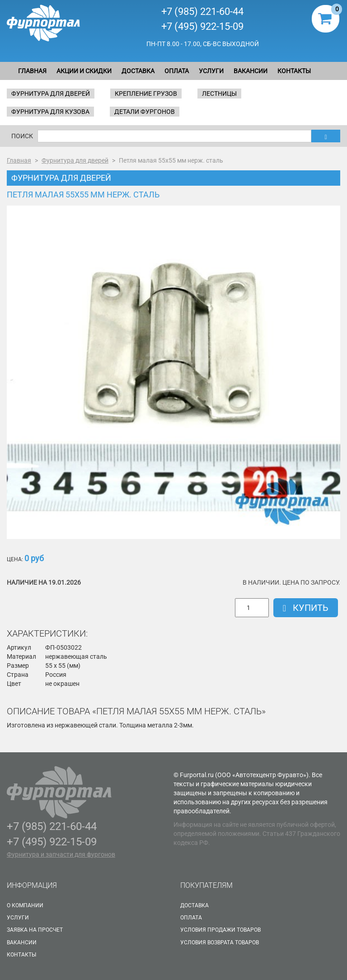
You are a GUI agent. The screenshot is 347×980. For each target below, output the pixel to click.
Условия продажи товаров (220, 930)
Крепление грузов (146, 94)
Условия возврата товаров (220, 942)
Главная (32, 71)
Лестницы (219, 94)
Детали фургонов (145, 112)
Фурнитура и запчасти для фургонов (61, 854)
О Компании (25, 905)
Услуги (211, 71)
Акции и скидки (84, 71)
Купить (306, 608)
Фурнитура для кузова (50, 112)
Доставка (138, 71)
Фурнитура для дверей (51, 94)
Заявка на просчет (35, 930)
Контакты (294, 71)
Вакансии (251, 71)
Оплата (177, 71)
